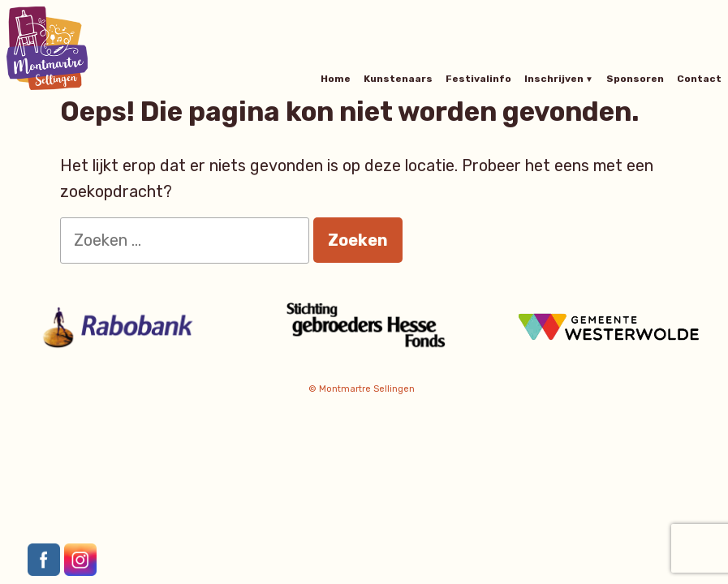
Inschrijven (554, 79)
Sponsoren (635, 79)
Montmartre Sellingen (367, 389)
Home (336, 79)
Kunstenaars (398, 79)
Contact (699, 79)
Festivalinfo (478, 79)
